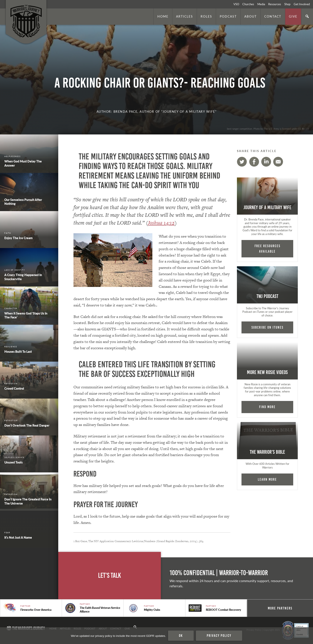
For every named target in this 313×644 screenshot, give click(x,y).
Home (163, 16)
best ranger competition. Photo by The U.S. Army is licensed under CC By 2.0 (268, 129)
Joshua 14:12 (161, 223)
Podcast (228, 16)
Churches (248, 4)
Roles (206, 16)
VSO (236, 4)
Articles (185, 16)
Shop (287, 4)
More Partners (281, 608)
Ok (181, 636)
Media (261, 4)
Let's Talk (110, 575)
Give (293, 16)
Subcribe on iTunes (267, 327)
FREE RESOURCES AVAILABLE (267, 249)
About (251, 16)
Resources (275, 4)
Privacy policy (219, 636)
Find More (267, 407)
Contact (273, 16)
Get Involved (302, 4)
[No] (308, 636)
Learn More (267, 479)
